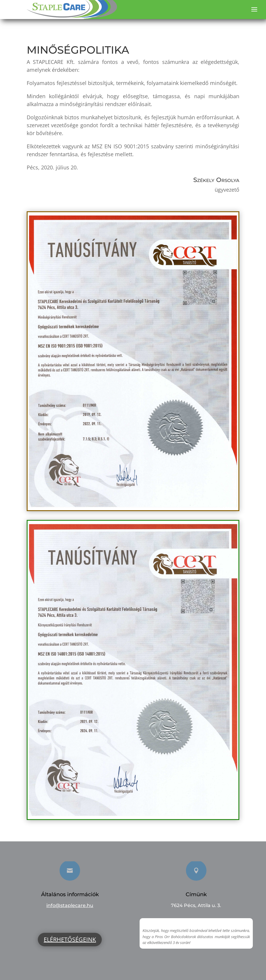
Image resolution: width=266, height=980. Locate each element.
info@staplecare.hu (70, 905)
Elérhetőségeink (70, 939)
